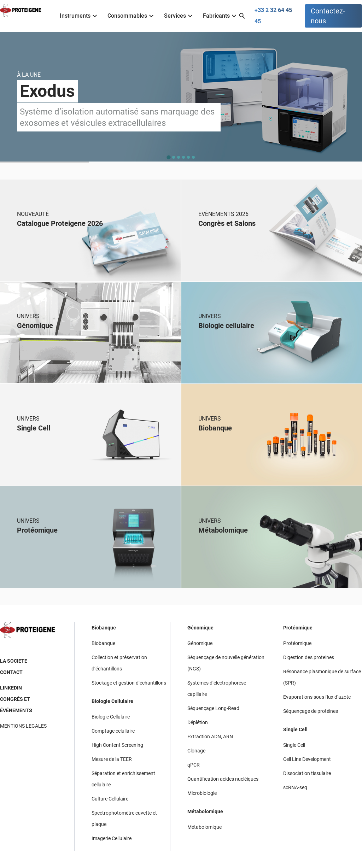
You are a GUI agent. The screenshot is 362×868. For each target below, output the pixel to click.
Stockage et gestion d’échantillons (129, 683)
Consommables (132, 16)
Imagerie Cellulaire (112, 838)
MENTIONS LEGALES (23, 726)
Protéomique (298, 628)
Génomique (200, 628)
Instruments (79, 16)
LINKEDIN (11, 688)
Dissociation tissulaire (307, 773)
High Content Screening (117, 745)
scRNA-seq (295, 787)
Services (179, 16)
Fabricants (221, 16)
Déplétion (198, 722)
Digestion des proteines (309, 657)
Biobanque (104, 628)
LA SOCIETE (14, 661)
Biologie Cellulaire (112, 701)
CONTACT (11, 672)
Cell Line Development (307, 759)
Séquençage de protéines (311, 711)
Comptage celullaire (113, 731)
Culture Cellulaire (110, 799)
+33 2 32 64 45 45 (273, 16)
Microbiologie (202, 793)
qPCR (194, 765)
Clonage (196, 751)
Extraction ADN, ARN (210, 737)
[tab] (168, 157)
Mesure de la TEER (112, 759)
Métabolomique (205, 811)
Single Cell (295, 729)
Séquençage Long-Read (213, 708)
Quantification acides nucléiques (223, 779)
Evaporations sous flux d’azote (317, 697)
